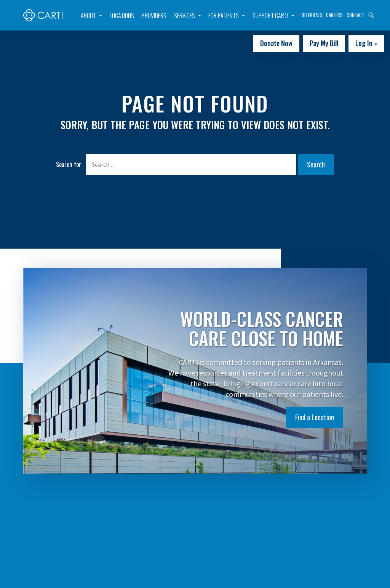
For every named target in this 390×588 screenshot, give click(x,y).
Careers (334, 15)
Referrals (312, 15)
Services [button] (185, 16)
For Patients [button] (224, 16)
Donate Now (276, 43)
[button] (371, 14)
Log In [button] (365, 43)
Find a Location (315, 417)
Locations (122, 16)
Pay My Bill (324, 43)
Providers (154, 16)
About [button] (88, 16)
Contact (356, 15)
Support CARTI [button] (270, 16)
